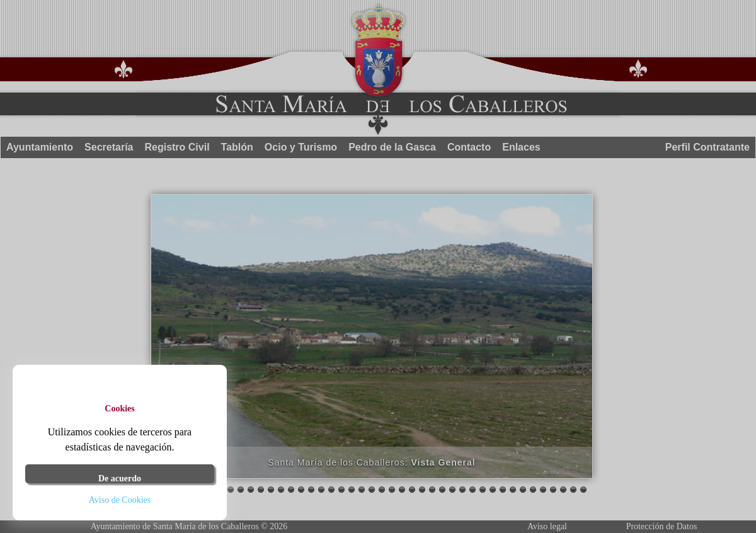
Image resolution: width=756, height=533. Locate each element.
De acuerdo (120, 479)
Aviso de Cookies (120, 500)
